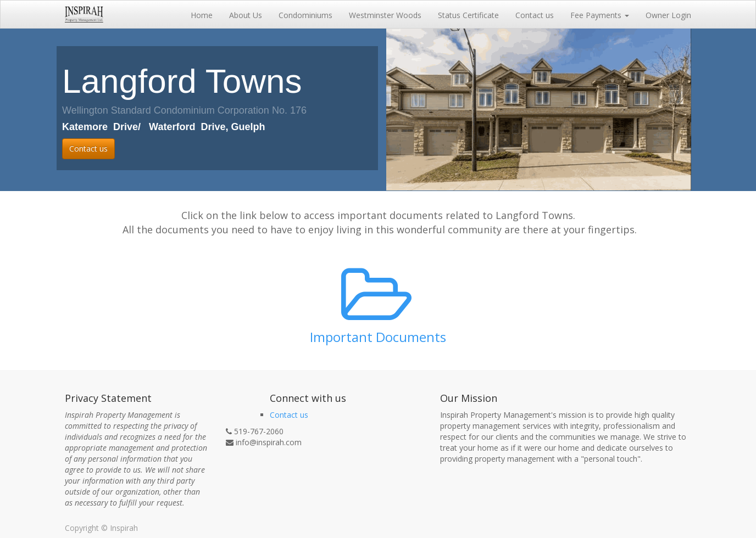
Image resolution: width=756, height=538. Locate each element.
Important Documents (378, 337)
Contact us (88, 148)
